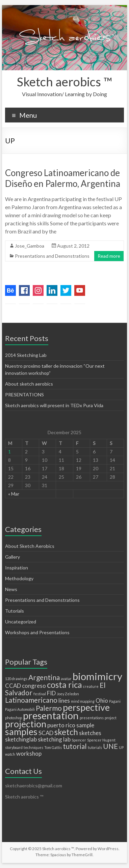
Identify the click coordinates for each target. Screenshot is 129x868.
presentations (92, 718)
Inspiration (17, 568)
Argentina (44, 677)
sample (85, 725)
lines (64, 701)
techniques (33, 747)
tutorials (95, 747)
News (11, 589)
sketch (66, 732)
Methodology (19, 578)
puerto (56, 725)
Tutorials (15, 611)
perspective (86, 707)
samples (21, 732)
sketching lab (54, 739)
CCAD (13, 686)
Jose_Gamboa (30, 246)
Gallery (12, 557)
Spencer (79, 740)
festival (40, 694)
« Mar (14, 494)
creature (91, 686)
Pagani (115, 701)
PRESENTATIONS (24, 395)
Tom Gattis (53, 747)
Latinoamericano (31, 700)
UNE (110, 746)
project (111, 718)
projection (26, 724)
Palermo (49, 708)
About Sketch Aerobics (30, 546)
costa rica (64, 685)
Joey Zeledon (68, 694)
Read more (109, 256)
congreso (34, 686)
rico (70, 725)
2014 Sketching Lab (26, 355)
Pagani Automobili (20, 709)
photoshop (14, 718)
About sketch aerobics (29, 384)
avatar (66, 679)
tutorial (75, 746)
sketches (90, 733)
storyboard (14, 747)
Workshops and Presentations (37, 632)
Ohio (102, 701)
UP (121, 747)
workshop (29, 753)
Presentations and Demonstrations (52, 256)
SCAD (46, 733)
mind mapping (83, 701)
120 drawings (16, 679)
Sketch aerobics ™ (64, 82)
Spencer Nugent (101, 740)
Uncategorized (21, 622)
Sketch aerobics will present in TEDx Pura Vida (54, 405)
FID (51, 693)
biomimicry (97, 676)
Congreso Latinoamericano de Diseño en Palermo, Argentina (63, 178)
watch (10, 754)
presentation (51, 715)
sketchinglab (21, 739)
